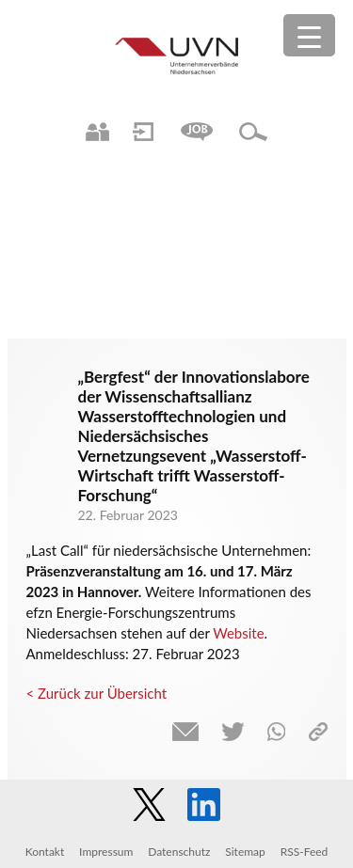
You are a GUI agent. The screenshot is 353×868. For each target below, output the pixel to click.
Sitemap (245, 852)
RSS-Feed (305, 852)
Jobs (197, 132)
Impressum (106, 852)
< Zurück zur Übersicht (97, 693)
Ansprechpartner (97, 132)
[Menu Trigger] (309, 35)
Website (238, 633)
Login (143, 132)
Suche (253, 132)
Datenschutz (179, 852)
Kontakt (45, 852)
